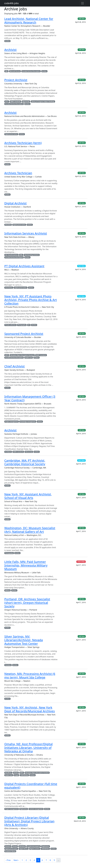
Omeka (16, 773)
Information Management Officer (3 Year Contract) (30, 398)
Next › (16, 860)
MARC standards (15, 101)
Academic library (10, 851)
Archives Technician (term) (23, 143)
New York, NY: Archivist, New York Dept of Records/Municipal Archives (30, 709)
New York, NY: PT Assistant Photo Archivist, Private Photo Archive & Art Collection (31, 300)
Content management (36, 809)
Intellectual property (34, 846)
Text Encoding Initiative (32, 255)
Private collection (10, 325)
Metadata (8, 225)
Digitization (24, 809)
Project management (12, 422)
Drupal (16, 775)
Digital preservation (11, 134)
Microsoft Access (15, 71)
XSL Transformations (11, 255)
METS (7, 355)
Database (8, 665)
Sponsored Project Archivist (24, 334)
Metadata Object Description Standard (22, 355)
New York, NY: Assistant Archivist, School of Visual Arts (28, 496)
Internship (81, 562)
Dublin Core (29, 358)
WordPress (8, 773)
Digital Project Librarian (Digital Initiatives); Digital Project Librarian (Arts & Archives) (29, 821)
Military (8, 590)
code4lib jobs (11, 3)
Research (8, 846)
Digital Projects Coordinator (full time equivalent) (31, 786)
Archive (7, 41)
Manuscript (26, 101)
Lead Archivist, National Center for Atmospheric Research (29, 20)
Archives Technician (18, 173)
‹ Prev (8, 860)
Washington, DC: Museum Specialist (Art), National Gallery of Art (30, 530)
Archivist (10, 50)
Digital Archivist (15, 203)
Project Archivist (16, 80)
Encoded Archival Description (31, 71)
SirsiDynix (8, 452)
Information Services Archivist (26, 233)
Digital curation (35, 849)
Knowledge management (28, 422)
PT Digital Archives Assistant (24, 266)
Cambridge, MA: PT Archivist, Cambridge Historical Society (25, 462)
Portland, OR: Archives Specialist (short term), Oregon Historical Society (27, 603)
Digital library (24, 849)
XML (7, 71)
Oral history (9, 288)
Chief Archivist (15, 366)
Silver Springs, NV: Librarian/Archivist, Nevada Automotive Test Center (24, 640)
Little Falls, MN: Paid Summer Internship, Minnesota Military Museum (26, 565)
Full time (82, 19)
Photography (22, 325)
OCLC (7, 101)
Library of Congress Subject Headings (43, 101)
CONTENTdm (24, 775)
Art (29, 325)
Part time (81, 266)
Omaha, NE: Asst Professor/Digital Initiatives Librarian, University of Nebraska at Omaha (28, 748)
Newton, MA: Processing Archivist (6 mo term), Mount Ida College (30, 675)
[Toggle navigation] (82, 3)
